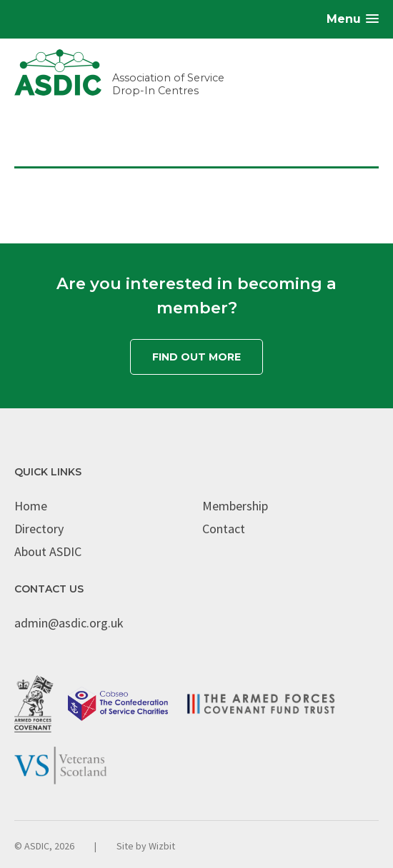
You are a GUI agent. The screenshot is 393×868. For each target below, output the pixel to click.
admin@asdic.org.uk (69, 623)
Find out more (196, 357)
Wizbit (162, 846)
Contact (224, 529)
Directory (39, 529)
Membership (235, 506)
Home (31, 506)
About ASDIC (48, 551)
